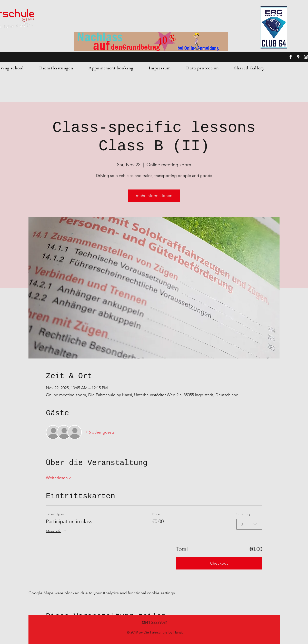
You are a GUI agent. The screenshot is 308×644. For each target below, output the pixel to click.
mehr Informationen (154, 196)
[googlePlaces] (298, 57)
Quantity (243, 514)
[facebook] (291, 57)
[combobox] (249, 524)
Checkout (219, 563)
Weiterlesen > (59, 478)
